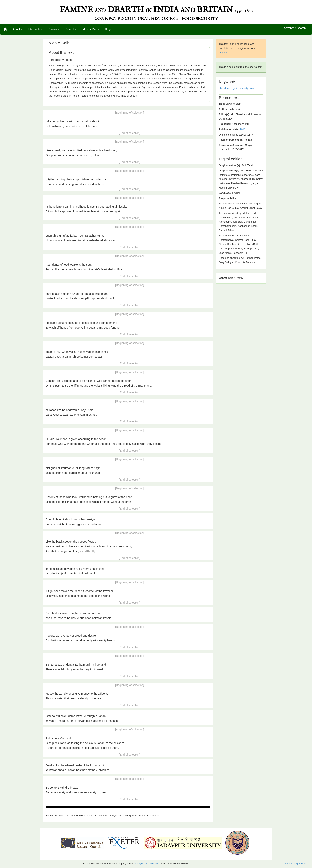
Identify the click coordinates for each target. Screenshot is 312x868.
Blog (108, 29)
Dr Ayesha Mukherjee (147, 864)
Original (223, 53)
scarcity (244, 88)
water (252, 88)
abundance (225, 88)
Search (71, 29)
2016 (243, 129)
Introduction (35, 29)
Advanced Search (295, 28)
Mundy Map (91, 29)
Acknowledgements (295, 864)
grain (235, 88)
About (17, 29)
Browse (54, 29)
